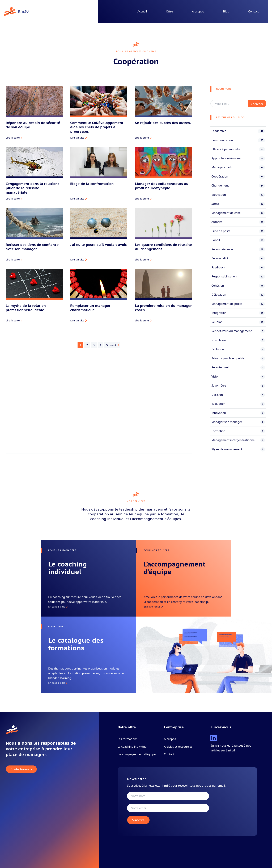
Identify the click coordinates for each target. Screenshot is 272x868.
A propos (198, 11)
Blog (226, 11)
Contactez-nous (21, 769)
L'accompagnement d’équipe (137, 754)
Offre (169, 11)
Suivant (111, 345)
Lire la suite (13, 138)
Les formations (127, 739)
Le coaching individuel (132, 747)
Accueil (142, 11)
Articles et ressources (178, 747)
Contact (253, 11)
